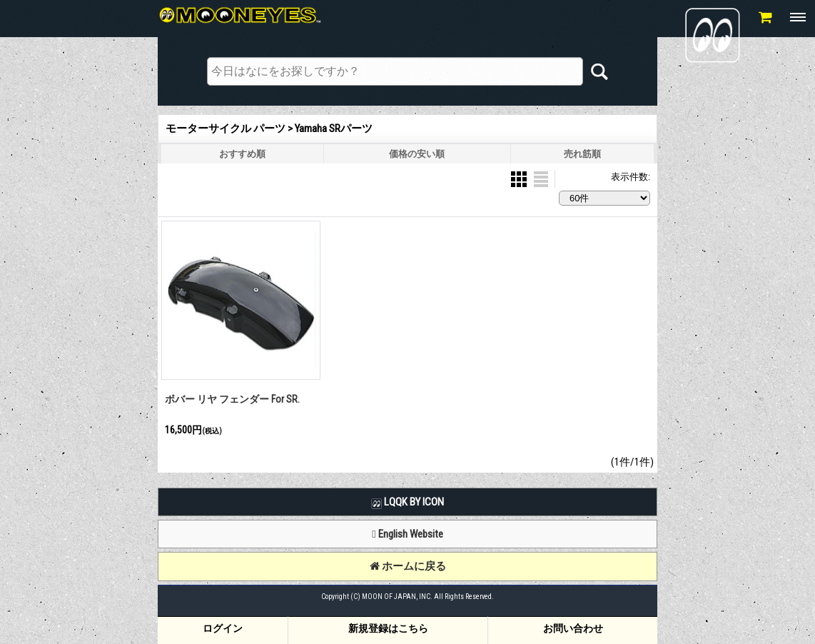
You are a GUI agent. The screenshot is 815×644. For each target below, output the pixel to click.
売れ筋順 (582, 154)
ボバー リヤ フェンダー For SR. (232, 399)
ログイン (223, 628)
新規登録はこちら (388, 628)
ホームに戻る (408, 566)
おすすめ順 (242, 154)
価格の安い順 (417, 154)
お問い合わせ (573, 628)
